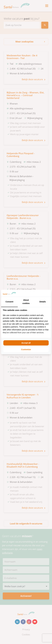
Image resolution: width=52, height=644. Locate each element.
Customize (26, 349)
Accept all (26, 343)
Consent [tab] (9, 302)
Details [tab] (43, 302)
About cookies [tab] (26, 302)
